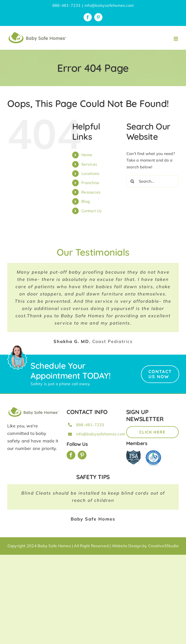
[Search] (132, 181)
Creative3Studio (163, 546)
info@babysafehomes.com (109, 5)
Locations (90, 173)
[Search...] (153, 181)
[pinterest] (82, 455)
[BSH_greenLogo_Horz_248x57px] (34, 408)
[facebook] (71, 455)
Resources (91, 192)
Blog (86, 201)
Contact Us (92, 211)
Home (87, 155)
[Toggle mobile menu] (176, 39)
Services (89, 164)
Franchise (90, 183)
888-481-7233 (90, 425)
